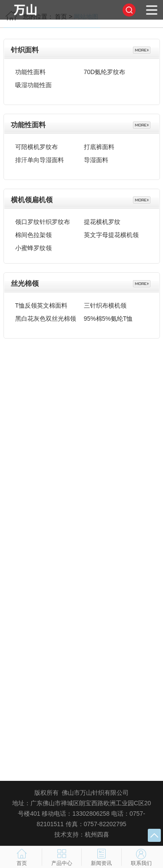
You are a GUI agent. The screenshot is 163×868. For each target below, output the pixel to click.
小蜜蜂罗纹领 (33, 245)
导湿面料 (96, 157)
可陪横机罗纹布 (37, 144)
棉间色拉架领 (33, 232)
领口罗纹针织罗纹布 (43, 219)
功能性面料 (30, 69)
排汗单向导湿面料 (40, 157)
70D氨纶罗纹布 (105, 69)
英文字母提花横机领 (111, 232)
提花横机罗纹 (102, 219)
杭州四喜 (97, 834)
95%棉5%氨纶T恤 (108, 316)
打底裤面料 (99, 144)
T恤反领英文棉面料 (42, 303)
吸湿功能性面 (33, 82)
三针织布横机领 (105, 303)
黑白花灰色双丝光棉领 (46, 316)
